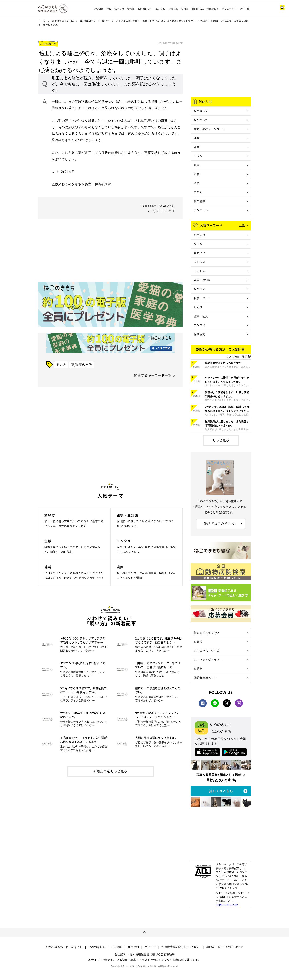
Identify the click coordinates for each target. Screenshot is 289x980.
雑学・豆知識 (202, 280)
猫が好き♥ (200, 120)
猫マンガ (119, 9)
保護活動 (199, 334)
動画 (197, 165)
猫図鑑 (185, 9)
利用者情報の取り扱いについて (181, 947)
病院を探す (213, 9)
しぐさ (198, 307)
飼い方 (106, 21)
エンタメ (160, 9)
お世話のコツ (145, 9)
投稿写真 (173, 9)
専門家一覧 (213, 947)
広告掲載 (116, 947)
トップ (42, 21)
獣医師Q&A (197, 9)
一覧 (242, 225)
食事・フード (202, 298)
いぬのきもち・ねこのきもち (64, 947)
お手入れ (199, 235)
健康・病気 (201, 316)
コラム (198, 156)
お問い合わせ (234, 947)
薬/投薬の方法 (88, 21)
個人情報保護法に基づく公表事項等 (152, 954)
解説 (197, 183)
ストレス (199, 262)
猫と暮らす (201, 111)
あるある (199, 271)
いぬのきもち (97, 947)
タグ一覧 (244, 9)
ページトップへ (144, 932)
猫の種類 (199, 201)
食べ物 (131, 9)
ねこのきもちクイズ (207, 651)
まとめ (198, 192)
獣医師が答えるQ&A (63, 21)
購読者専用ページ (205, 678)
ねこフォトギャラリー (208, 660)
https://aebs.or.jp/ (227, 904)
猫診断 (198, 669)
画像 (197, 174)
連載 (109, 9)
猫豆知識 (98, 9)
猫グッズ (199, 289)
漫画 (197, 147)
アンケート (201, 210)
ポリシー (150, 947)
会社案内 (120, 954)
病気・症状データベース (209, 129)
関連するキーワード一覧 (153, 375)
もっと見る (221, 440)
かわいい (199, 253)
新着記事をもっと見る (110, 771)
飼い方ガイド (229, 9)
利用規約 (133, 947)
